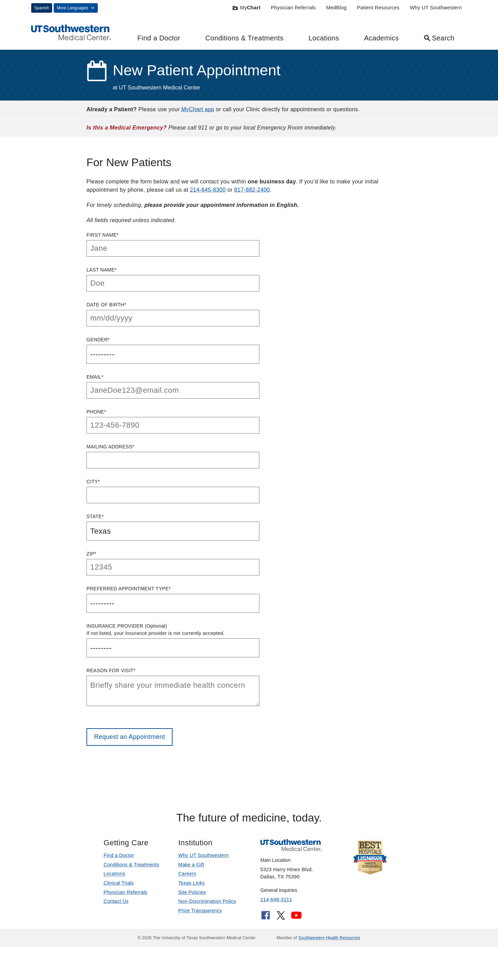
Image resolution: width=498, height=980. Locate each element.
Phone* (173, 421)
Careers (187, 874)
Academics (382, 38)
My (246, 8)
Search (439, 38)
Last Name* (173, 279)
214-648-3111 (276, 900)
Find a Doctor (159, 38)
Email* (173, 386)
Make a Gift (191, 865)
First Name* (173, 244)
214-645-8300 (208, 190)
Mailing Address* (173, 456)
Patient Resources (378, 8)
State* (173, 527)
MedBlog (336, 8)
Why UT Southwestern (436, 8)
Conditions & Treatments (245, 38)
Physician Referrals (293, 8)
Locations (324, 38)
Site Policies (192, 892)
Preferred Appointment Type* (173, 599)
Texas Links (191, 883)
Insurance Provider (173, 640)
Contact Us (116, 901)
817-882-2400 (252, 190)
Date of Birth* (173, 314)
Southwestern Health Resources (329, 938)
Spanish (42, 8)
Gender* (173, 350)
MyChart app (198, 109)
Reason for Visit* (173, 687)
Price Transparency (200, 911)
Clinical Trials (118, 883)
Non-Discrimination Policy (207, 901)
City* (173, 491)
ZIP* (173, 563)
